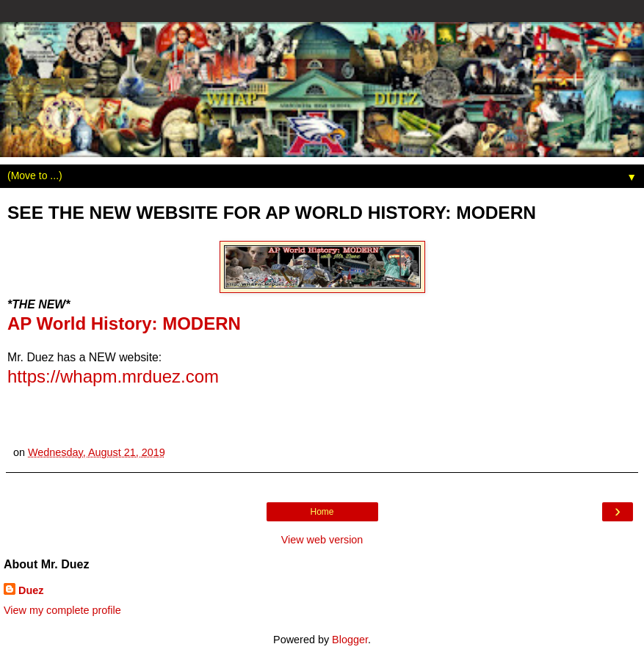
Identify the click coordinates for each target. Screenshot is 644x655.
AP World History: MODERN (124, 323)
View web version (322, 540)
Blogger (350, 640)
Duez (31, 590)
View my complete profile (62, 610)
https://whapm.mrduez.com (113, 376)
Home (322, 512)
